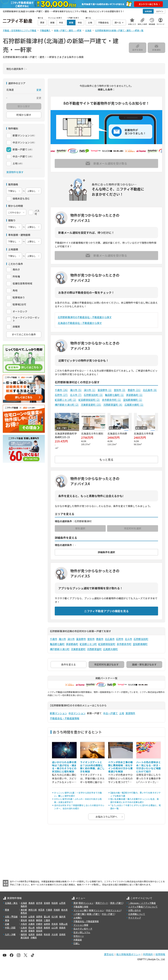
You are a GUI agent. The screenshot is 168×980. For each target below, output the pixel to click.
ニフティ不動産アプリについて (143, 907)
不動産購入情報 (81, 907)
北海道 (24, 903)
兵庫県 (31, 924)
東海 (7, 920)
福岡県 (24, 934)
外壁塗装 (78, 940)
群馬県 (24, 913)
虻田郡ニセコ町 (66, 400)
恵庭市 (134, 390)
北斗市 (76, 395)
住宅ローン (79, 936)
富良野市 (105, 390)
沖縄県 (34, 937)
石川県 (55, 916)
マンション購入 (81, 910)
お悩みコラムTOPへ (106, 817)
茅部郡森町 (134, 395)
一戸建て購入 (80, 914)
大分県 (55, 934)
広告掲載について (137, 914)
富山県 (47, 916)
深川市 (90, 390)
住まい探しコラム (82, 932)
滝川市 (76, 390)
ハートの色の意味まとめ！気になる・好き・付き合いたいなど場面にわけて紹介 (149, 767)
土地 (122, 713)
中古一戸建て (110, 713)
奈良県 (55, 924)
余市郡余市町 (112, 400)
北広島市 (150, 390)
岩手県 (39, 903)
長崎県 (39, 934)
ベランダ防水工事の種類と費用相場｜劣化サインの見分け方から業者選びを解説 (120, 767)
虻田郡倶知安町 (89, 400)
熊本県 (47, 934)
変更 (39, 90)
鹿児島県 (25, 937)
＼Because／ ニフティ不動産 (142, 903)
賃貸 (76, 903)
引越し (77, 943)
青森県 (31, 903)
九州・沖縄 (10, 934)
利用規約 (148, 954)
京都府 (39, 924)
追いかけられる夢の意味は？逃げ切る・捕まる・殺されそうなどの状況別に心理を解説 (64, 767)
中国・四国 (10, 927)
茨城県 (57, 910)
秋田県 (55, 903)
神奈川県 (33, 910)
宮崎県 (62, 934)
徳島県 (62, 927)
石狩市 (61, 395)
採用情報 (160, 954)
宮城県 (47, 903)
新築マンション (58, 713)
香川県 (24, 931)
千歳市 (61, 390)
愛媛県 (31, 931)
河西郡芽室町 (113, 405)
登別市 (120, 390)
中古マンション (77, 713)
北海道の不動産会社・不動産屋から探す (80, 323)
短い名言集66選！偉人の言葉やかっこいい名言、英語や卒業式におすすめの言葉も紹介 (134, 800)
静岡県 (39, 920)
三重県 (47, 920)
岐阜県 (31, 920)
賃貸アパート (102, 903)
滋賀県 (47, 924)
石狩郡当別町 (93, 395)
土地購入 (78, 918)
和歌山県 (63, 924)
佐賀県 (31, 934)
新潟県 (24, 916)
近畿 (7, 924)
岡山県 (31, 927)
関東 (7, 910)
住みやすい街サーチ (83, 929)
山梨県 (31, 916)
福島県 (24, 906)
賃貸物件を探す (15, 172)
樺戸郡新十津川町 (67, 405)
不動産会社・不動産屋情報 (65, 718)
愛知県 (24, 920)
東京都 (24, 910)
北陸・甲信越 (11, 916)
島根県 (47, 927)
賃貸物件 (130, 713)
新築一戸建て (93, 914)
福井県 (62, 916)
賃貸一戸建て (116, 903)
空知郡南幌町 (133, 400)
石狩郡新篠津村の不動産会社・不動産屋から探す (85, 317)
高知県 (39, 931)
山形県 (62, 903)
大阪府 (24, 924)
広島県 (24, 927)
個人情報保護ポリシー (128, 954)
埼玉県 (41, 910)
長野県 (39, 916)
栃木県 (64, 910)
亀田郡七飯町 (115, 395)
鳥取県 (39, 927)
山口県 (55, 927)
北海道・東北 (11, 903)
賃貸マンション (86, 903)
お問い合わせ (135, 910)
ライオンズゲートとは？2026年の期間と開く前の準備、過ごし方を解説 (92, 767)
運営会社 (109, 954)
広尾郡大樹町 (134, 405)
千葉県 (49, 910)
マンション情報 (81, 925)
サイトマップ (135, 918)
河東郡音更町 (91, 405)
